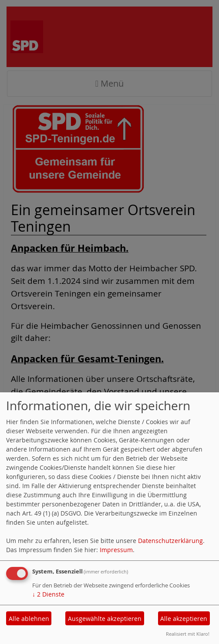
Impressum (116, 550)
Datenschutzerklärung (170, 541)
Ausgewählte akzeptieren (105, 619)
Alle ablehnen (29, 619)
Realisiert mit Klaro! (188, 634)
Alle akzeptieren (184, 619)
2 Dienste (48, 594)
